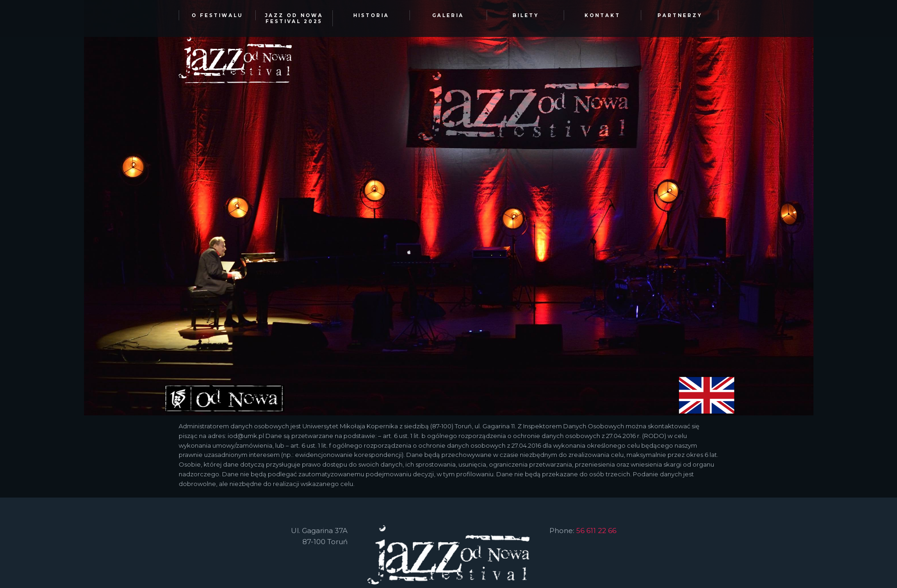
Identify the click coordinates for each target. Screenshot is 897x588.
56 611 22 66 (596, 531)
